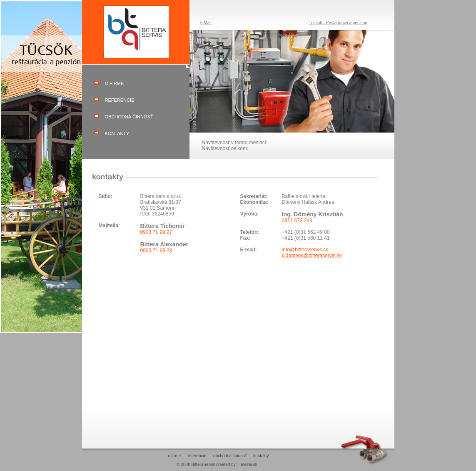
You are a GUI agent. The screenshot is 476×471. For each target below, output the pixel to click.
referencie (120, 100)
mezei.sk (249, 465)
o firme (115, 83)
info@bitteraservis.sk (305, 250)
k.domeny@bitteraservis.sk (312, 256)
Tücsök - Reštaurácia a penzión (338, 23)
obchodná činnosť (129, 117)
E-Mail (206, 23)
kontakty (117, 133)
